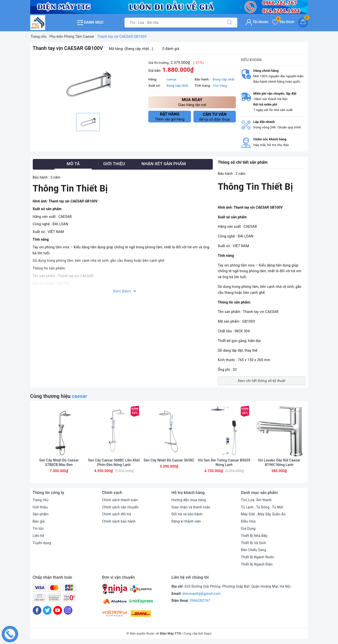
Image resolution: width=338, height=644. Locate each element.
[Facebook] (37, 610)
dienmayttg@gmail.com (202, 594)
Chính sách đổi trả (117, 514)
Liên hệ (38, 536)
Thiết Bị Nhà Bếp (254, 536)
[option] (88, 84)
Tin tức (38, 529)
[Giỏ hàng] (303, 23)
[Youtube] (58, 610)
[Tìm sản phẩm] (173, 23)
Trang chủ (41, 500)
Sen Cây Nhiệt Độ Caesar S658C (169, 460)
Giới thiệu (40, 507)
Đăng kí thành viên (186, 521)
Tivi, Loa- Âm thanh (256, 500)
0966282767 (200, 601)
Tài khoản (257, 22)
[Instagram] (68, 610)
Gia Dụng (248, 529)
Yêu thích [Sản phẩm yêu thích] (283, 22)
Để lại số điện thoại (215, 117)
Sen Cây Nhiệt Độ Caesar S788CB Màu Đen (59, 462)
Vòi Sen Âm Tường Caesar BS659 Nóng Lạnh (224, 462)
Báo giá (39, 521)
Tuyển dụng (42, 543)
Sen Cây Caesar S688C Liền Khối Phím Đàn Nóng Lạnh (114, 462)
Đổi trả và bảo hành (187, 514)
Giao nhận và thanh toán (191, 507)
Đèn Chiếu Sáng (254, 550)
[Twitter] (47, 610)
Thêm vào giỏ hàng (170, 116)
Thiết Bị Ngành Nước (258, 557)
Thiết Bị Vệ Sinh (254, 543)
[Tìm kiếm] (230, 23)
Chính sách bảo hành (119, 521)
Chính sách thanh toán (120, 500)
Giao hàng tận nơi (192, 102)
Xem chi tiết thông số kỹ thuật (262, 381)
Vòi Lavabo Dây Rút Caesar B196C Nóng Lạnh (279, 462)
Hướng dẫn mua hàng (189, 500)
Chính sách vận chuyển (121, 507)
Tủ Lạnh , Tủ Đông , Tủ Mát (262, 507)
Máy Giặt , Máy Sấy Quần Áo (263, 514)
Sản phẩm (41, 514)
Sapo (208, 633)
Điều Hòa (248, 521)
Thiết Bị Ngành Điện (257, 564)
